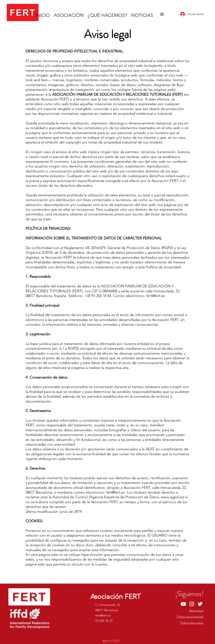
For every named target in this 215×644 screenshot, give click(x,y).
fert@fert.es (103, 615)
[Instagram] (162, 14)
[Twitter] (200, 604)
